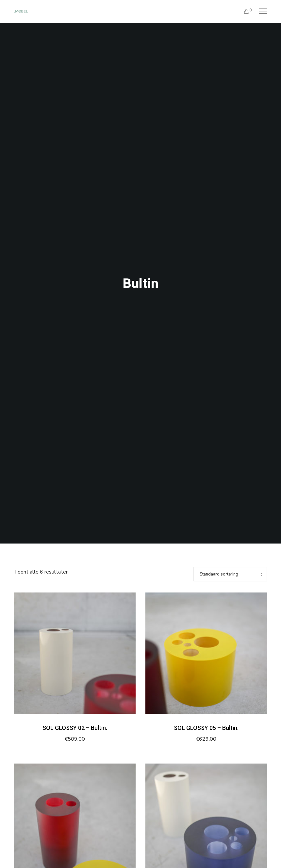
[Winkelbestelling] (230, 574)
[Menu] (260, 11)
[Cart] (243, 11)
